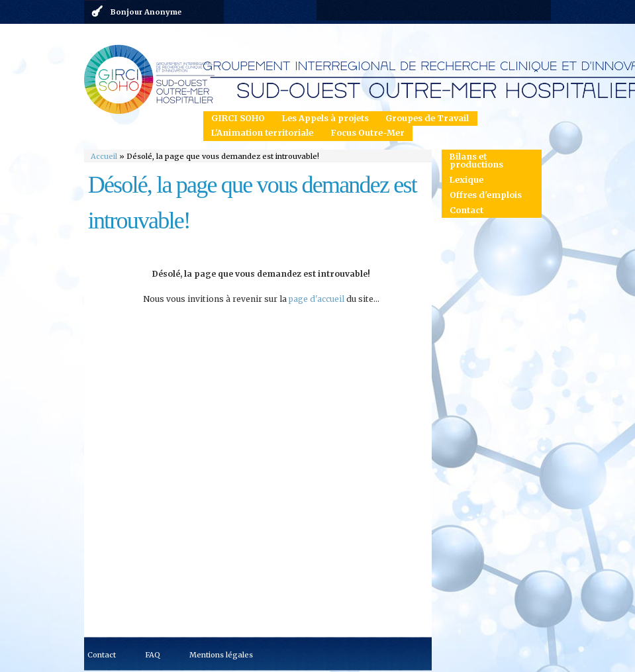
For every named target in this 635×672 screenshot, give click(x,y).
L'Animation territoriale (262, 133)
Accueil (104, 156)
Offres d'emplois (486, 195)
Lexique (466, 180)
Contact (466, 210)
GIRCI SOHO (238, 118)
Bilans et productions (476, 161)
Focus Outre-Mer (367, 133)
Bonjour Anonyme (146, 12)
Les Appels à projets (325, 118)
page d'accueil (317, 299)
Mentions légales (221, 655)
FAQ (153, 655)
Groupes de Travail (427, 118)
